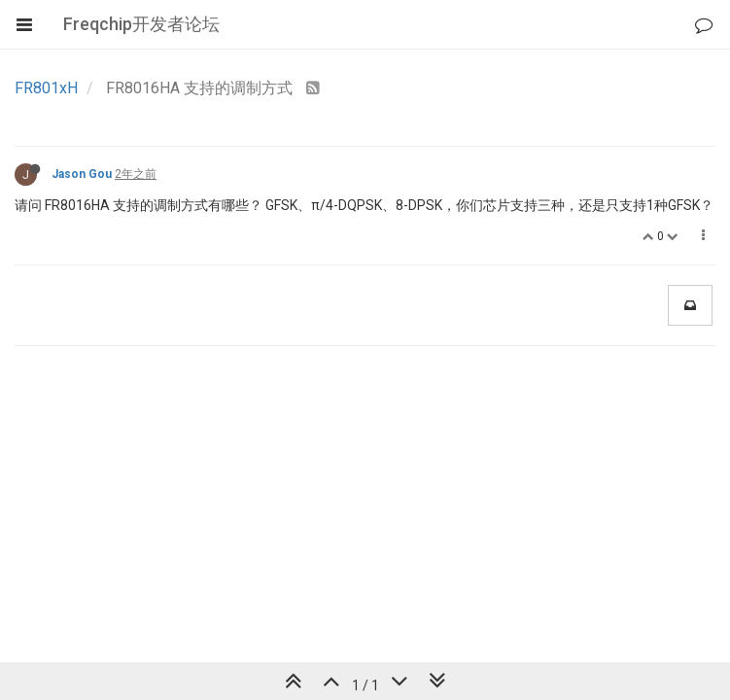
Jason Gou (82, 174)
